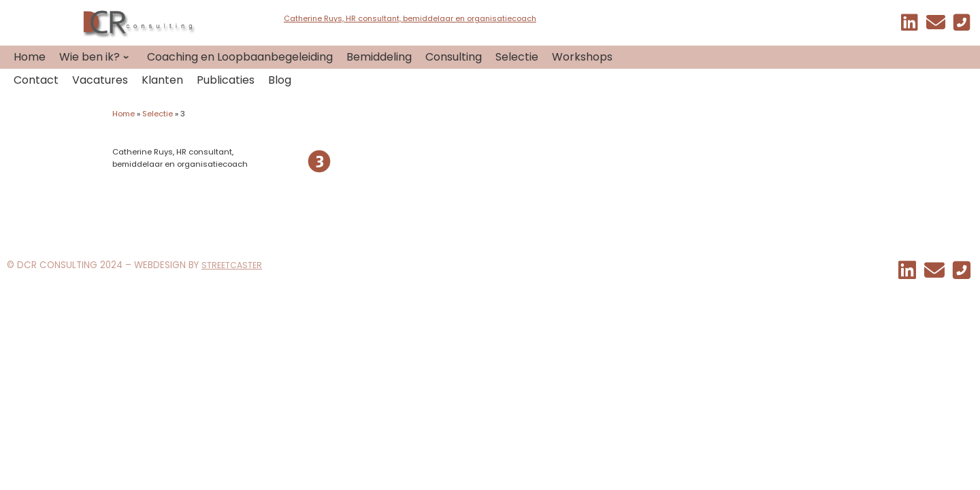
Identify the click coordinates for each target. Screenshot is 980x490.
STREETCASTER (232, 265)
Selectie (158, 114)
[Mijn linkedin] (910, 26)
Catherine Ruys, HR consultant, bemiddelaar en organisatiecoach (410, 18)
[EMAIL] (936, 26)
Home (124, 114)
